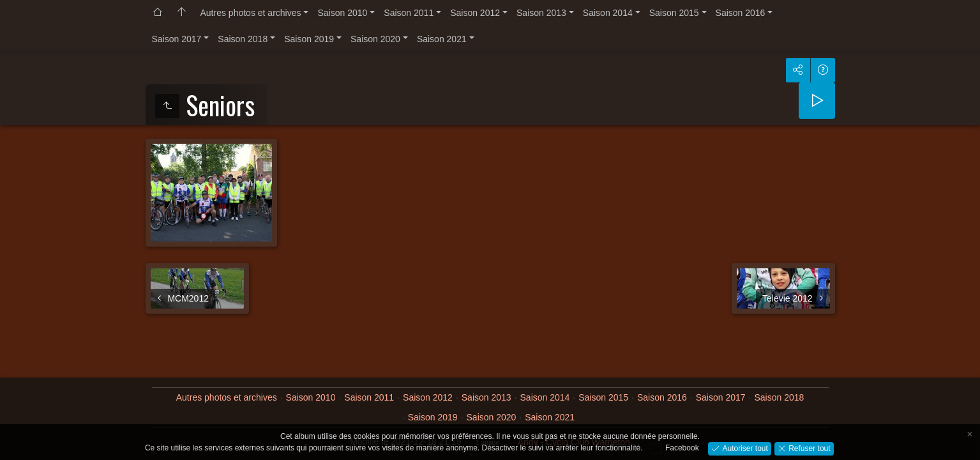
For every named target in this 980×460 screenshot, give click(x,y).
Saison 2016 (741, 13)
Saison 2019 (309, 39)
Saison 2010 (342, 13)
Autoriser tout (744, 448)
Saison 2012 (475, 13)
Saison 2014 (608, 13)
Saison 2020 (375, 39)
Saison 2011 (409, 13)
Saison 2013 (541, 13)
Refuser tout (809, 448)
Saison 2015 (674, 13)
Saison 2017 (177, 39)
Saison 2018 (243, 39)
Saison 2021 (442, 39)
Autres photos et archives (251, 13)
